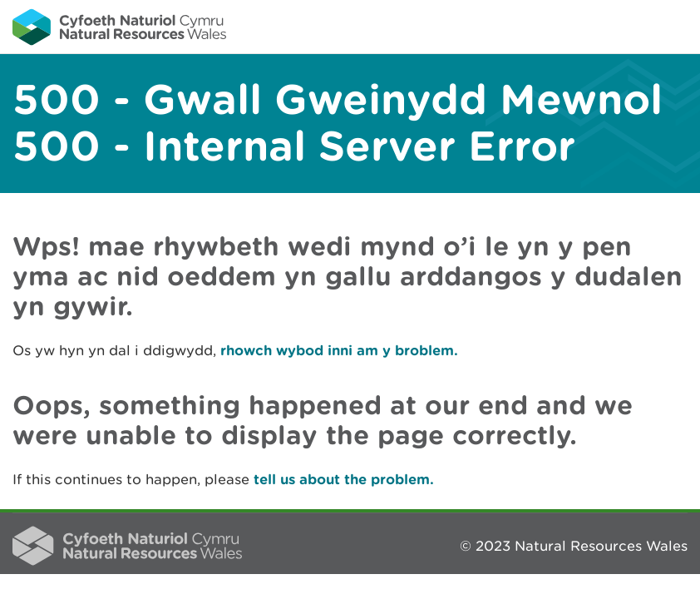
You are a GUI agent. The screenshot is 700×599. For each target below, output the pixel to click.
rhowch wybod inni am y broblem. (339, 350)
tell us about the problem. (344, 479)
